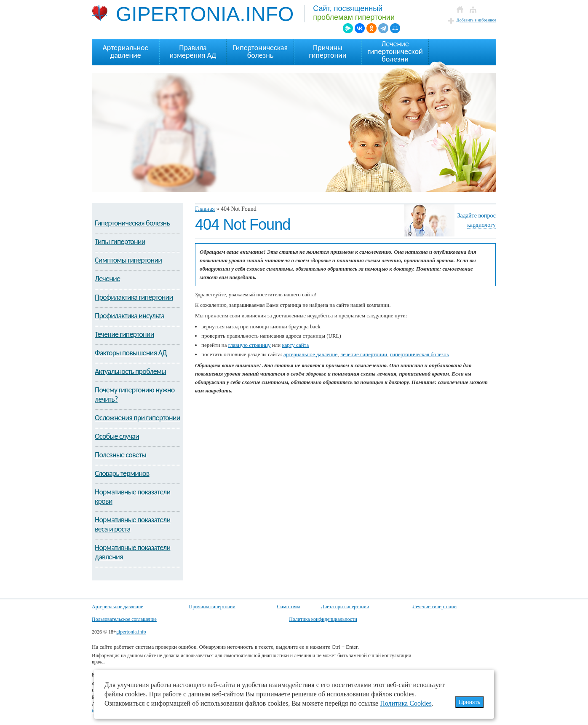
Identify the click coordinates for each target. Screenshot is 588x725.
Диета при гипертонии (345, 607)
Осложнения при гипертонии (138, 418)
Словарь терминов (122, 473)
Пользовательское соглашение (124, 619)
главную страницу (250, 345)
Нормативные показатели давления (132, 552)
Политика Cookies (406, 703)
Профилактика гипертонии (134, 297)
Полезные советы (120, 455)
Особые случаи (117, 436)
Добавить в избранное (476, 20)
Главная (205, 209)
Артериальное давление (118, 607)
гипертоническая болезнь (420, 354)
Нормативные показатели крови (132, 497)
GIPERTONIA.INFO (193, 14)
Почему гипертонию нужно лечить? (135, 395)
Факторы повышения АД (131, 353)
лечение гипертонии (364, 354)
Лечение (107, 279)
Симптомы (289, 607)
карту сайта (295, 345)
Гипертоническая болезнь (132, 223)
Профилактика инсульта (130, 316)
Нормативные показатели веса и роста (132, 524)
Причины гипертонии (212, 607)
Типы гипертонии (120, 242)
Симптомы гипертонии (128, 260)
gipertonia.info (131, 632)
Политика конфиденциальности (323, 619)
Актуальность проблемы (130, 371)
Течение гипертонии (124, 334)
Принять (469, 702)
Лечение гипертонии (434, 607)
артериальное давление (310, 354)
